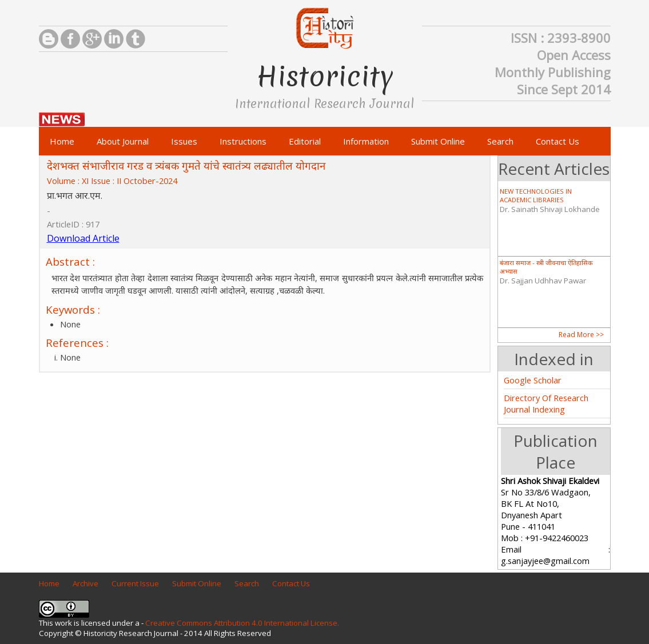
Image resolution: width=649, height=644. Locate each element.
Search (500, 141)
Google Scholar (533, 380)
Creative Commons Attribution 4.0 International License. (242, 623)
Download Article (83, 238)
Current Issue (135, 583)
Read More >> (581, 335)
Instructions (243, 141)
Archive (85, 583)
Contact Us (558, 141)
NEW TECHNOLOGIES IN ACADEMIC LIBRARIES (536, 195)
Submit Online (438, 141)
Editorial (305, 141)
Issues (184, 141)
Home (62, 141)
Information (366, 141)
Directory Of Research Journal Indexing (546, 403)
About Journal (123, 141)
